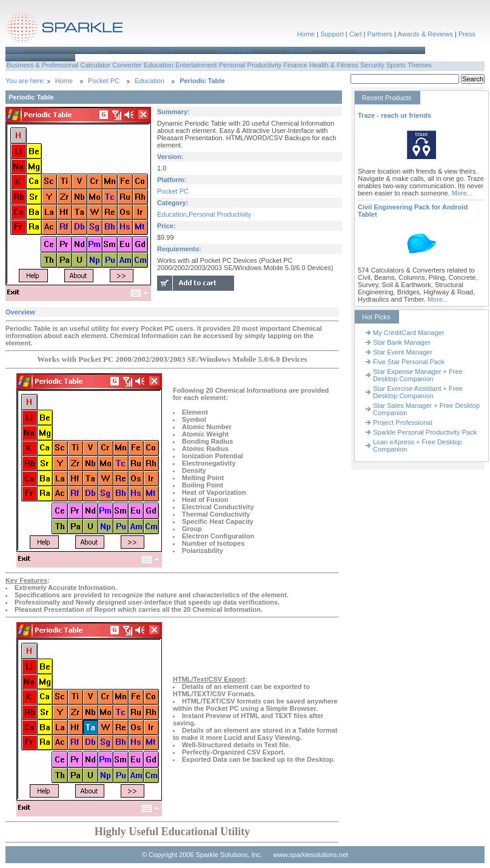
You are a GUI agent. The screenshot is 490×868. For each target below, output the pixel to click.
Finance (296, 65)
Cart (356, 34)
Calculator (96, 65)
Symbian (299, 50)
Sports (396, 65)
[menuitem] (40, 50)
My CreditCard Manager (408, 333)
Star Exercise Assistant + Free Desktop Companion (418, 392)
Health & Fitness (334, 65)
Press (467, 34)
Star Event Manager (403, 352)
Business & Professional (43, 65)
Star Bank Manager (402, 342)
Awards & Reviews (425, 34)
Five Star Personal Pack (409, 362)
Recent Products (387, 98)
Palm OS (159, 50)
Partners (380, 34)
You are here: (26, 81)
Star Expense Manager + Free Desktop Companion (418, 375)
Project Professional (403, 422)
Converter (127, 65)
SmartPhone (234, 50)
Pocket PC (92, 50)
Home (306, 34)
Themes (420, 65)
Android (18, 58)
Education (159, 65)
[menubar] (245, 54)
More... (462, 193)
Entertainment (196, 65)
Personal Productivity (250, 65)
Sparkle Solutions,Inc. (65, 29)
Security (372, 65)
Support (332, 34)
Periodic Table (202, 81)
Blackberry (372, 50)
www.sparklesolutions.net (311, 855)
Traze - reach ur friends (394, 115)
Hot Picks (376, 317)
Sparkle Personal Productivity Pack (425, 432)
